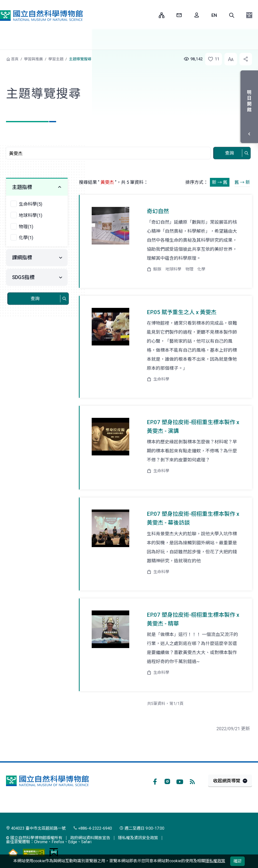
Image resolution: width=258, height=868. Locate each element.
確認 (237, 861)
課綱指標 (22, 258)
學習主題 (56, 59)
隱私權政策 (215, 861)
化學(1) (26, 238)
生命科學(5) (31, 204)
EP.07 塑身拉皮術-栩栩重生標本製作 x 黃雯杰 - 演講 (193, 427)
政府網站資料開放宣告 (90, 838)
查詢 (229, 153)
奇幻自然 (158, 211)
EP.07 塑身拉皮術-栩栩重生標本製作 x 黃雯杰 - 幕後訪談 (193, 518)
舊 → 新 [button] (242, 182)
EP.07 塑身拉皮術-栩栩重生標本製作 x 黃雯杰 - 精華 (193, 619)
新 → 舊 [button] (220, 182)
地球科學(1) (31, 215)
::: (151, 15)
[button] (232, 15)
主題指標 (22, 187)
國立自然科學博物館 (41, 16)
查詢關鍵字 (109, 144)
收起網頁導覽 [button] (227, 781)
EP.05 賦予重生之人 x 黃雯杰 (182, 312)
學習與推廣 (33, 59)
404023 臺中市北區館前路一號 (36, 828)
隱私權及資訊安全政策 (138, 838)
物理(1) (26, 227)
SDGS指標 (23, 277)
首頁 (15, 59)
